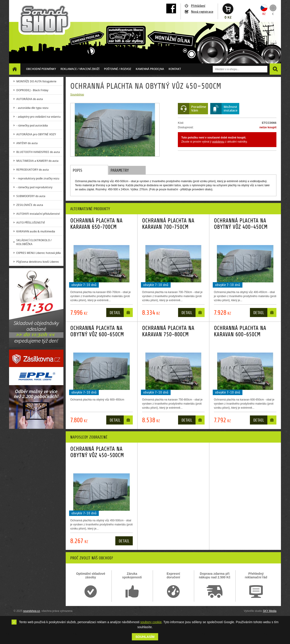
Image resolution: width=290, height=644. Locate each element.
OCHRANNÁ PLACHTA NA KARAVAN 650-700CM (96, 224)
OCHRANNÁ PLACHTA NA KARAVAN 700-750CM (168, 224)
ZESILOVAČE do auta (30, 205)
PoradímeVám (199, 109)
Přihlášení (198, 6)
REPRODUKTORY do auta (33, 170)
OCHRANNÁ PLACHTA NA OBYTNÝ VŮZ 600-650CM (97, 331)
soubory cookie (151, 622)
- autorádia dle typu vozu (32, 108)
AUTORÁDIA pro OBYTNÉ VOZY (36, 134)
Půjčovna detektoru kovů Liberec (38, 262)
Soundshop (77, 95)
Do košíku (128, 314)
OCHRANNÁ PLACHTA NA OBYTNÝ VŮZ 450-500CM (97, 452)
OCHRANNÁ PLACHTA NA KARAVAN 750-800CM (168, 331)
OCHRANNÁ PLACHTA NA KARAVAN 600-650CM (240, 331)
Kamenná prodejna (150, 69)
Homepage (15, 69)
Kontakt (175, 69)
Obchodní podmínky (41, 69)
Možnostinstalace (231, 109)
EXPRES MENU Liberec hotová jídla (39, 253)
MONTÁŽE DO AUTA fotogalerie (36, 81)
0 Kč (228, 17)
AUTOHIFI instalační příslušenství (38, 214)
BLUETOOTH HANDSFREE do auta (38, 152)
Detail (115, 313)
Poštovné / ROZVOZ (118, 69)
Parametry (120, 171)
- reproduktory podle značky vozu (38, 178)
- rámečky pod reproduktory (34, 187)
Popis (77, 171)
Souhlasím (145, 637)
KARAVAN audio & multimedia (36, 231)
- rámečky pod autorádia (32, 125)
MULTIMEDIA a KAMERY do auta (37, 161)
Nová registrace (202, 12)
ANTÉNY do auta (27, 143)
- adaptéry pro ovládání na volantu (39, 117)
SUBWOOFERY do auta (31, 196)
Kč (264, 14)
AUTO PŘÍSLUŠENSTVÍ (31, 223)
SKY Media (270, 611)
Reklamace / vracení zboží (80, 69)
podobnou (218, 142)
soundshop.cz (31, 611)
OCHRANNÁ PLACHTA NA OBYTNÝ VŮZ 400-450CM (241, 224)
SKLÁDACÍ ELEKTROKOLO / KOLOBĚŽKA (34, 242)
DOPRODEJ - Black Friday (32, 90)
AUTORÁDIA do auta (30, 99)
